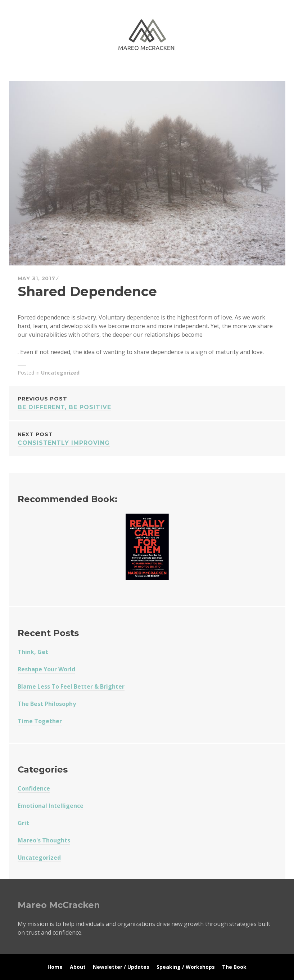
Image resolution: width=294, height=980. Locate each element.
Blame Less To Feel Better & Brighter (71, 686)
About (78, 967)
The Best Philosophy (47, 704)
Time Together (40, 721)
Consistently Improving (147, 438)
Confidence (34, 788)
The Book (234, 967)
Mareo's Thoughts (44, 840)
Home (55, 967)
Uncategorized (60, 373)
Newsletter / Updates (121, 967)
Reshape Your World (46, 669)
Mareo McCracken (68, 72)
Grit (23, 823)
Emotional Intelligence (51, 806)
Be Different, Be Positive (147, 402)
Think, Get (33, 652)
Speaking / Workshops (186, 967)
